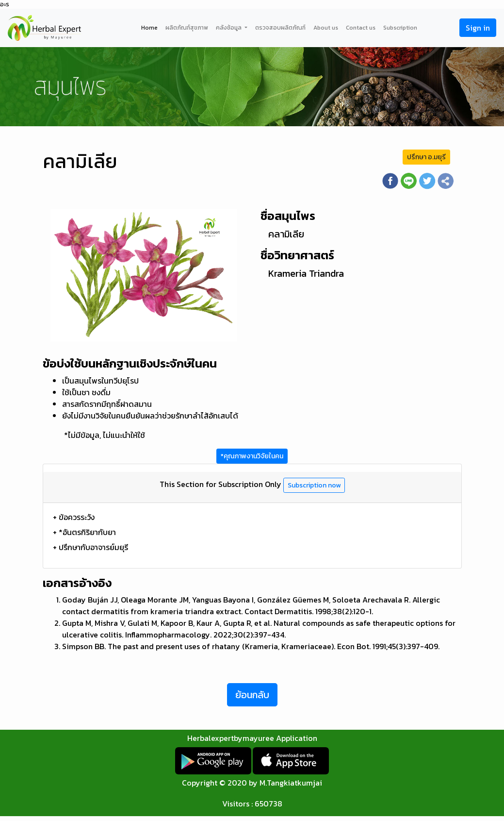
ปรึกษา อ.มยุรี (426, 157)
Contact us (361, 28)
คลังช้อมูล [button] (229, 28)
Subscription (400, 28)
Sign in (478, 28)
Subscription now (314, 485)
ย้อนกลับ (252, 695)
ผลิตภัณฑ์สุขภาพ (187, 28)
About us (326, 28)
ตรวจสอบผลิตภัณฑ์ (280, 28)
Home (149, 28)
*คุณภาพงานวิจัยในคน (252, 456)
